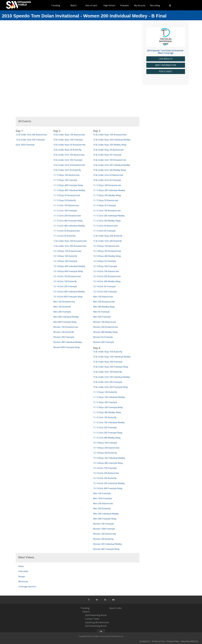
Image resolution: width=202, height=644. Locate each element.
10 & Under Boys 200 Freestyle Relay (111, 367)
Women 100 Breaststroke (66, 327)
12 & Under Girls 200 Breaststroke (70, 246)
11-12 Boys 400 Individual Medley (69, 190)
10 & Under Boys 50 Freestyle (107, 155)
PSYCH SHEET (166, 72)
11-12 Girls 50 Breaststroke (67, 231)
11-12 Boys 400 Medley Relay (107, 412)
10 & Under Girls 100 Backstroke (69, 155)
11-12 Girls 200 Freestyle (105, 427)
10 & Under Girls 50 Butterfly (67, 170)
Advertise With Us (190, 641)
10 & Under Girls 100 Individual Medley (112, 377)
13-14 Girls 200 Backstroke (106, 473)
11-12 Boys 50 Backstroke (106, 200)
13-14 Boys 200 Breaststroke (107, 251)
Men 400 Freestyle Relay (105, 519)
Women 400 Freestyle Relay (106, 549)
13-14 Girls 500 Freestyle (105, 292)
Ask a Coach (91, 5)
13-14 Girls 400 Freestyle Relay (108, 488)
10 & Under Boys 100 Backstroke (69, 135)
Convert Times (92, 619)
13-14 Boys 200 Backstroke (106, 448)
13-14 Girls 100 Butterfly (65, 281)
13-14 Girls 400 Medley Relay (107, 281)
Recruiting (155, 5)
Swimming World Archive (97, 622)
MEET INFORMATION (166, 65)
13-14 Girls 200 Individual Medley (109, 483)
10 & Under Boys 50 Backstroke (108, 150)
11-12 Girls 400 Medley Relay (107, 438)
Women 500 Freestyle (104, 342)
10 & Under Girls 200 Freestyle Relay (110, 387)
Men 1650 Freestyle (103, 498)
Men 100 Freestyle (102, 493)
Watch (73, 5)
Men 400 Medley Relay (104, 307)
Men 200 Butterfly (102, 508)
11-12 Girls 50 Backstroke (105, 226)
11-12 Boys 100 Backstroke (66, 175)
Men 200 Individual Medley (106, 514)
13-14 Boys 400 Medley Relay (107, 256)
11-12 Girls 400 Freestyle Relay (68, 221)
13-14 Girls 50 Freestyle (104, 286)
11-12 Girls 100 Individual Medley (109, 422)
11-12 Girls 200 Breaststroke (67, 216)
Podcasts (125, 5)
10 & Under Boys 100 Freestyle (68, 140)
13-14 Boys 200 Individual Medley (109, 458)
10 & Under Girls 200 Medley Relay (110, 170)
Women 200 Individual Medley (108, 544)
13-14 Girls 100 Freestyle (105, 468)
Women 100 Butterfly (64, 332)
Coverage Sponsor (27, 587)
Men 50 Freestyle (101, 312)
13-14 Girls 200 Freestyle (65, 286)
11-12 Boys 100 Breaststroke (107, 185)
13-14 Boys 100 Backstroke (106, 246)
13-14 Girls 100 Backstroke (106, 271)
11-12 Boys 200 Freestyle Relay (108, 407)
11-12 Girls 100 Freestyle (65, 211)
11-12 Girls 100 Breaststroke (107, 211)
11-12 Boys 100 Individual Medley (109, 397)
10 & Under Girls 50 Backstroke (108, 175)
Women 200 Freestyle (64, 337)
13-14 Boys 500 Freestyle (105, 266)
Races (21, 566)
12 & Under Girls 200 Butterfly (108, 241)
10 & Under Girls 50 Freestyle (107, 180)
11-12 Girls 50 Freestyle (104, 231)
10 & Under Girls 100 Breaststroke (110, 160)
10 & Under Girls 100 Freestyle (68, 160)
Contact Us (145, 641)
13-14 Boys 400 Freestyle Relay (108, 463)
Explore (86, 612)
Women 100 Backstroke (105, 322)
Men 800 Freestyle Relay (65, 322)
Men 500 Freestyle (102, 317)
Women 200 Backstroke (105, 534)
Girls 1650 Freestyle (25, 145)
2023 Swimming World (96, 626)
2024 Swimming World (96, 615)
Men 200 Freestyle (62, 312)
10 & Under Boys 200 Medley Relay (110, 145)
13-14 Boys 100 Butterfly (65, 256)
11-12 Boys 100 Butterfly (105, 392)
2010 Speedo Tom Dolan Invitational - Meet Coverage (166, 52)
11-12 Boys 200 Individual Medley (109, 190)
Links (119, 608)
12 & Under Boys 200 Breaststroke (70, 241)
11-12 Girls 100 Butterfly (105, 417)
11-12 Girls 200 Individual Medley (109, 216)
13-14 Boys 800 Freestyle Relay (68, 271)
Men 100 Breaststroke (64, 302)
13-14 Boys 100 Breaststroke (67, 251)
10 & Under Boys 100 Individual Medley (112, 357)
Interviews (23, 571)
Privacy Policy (173, 641)
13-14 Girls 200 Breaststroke (107, 276)
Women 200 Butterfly (103, 539)
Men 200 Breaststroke (104, 302)
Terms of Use (158, 641)
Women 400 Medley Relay (105, 332)
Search (113, 608)
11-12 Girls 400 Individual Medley (69, 226)
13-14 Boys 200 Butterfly (105, 453)
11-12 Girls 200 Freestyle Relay (108, 433)
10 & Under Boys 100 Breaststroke (110, 135)
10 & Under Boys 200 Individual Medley (112, 140)
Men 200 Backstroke (103, 503)
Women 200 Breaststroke (106, 327)
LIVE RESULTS (166, 59)
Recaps (22, 576)
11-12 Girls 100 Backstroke (66, 205)
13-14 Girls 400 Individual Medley (69, 292)
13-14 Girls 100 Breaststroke (67, 276)
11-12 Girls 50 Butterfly (64, 236)
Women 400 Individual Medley (68, 342)
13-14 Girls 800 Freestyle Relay (68, 297)
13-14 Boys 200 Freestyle (65, 261)
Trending (56, 5)
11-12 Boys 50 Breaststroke (67, 195)
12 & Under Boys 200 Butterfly (108, 236)
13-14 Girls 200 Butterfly (105, 478)
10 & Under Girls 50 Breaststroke (69, 165)
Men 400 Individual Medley (66, 317)
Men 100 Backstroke (103, 297)
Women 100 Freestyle (104, 524)
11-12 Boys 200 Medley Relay (107, 195)
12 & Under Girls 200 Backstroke (31, 135)
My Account (140, 5)
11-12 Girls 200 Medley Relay (107, 221)
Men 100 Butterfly (62, 307)
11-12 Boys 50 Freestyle (105, 205)
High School (109, 5)
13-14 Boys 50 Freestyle (105, 261)
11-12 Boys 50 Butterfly (65, 200)
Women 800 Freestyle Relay (67, 347)
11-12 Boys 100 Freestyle (65, 180)
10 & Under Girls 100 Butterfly (108, 372)
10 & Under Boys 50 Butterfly (67, 150)
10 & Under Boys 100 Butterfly (108, 352)
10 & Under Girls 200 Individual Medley (112, 165)
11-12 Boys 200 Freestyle (105, 402)
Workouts (23, 581)
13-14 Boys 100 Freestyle (105, 443)
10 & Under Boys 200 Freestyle (108, 362)
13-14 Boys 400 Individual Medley (69, 266)
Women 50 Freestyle (103, 337)
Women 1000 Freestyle (104, 529)
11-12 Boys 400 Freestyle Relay (68, 185)
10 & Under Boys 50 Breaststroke (69, 145)
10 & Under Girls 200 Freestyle (108, 382)
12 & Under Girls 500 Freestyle (30, 140)
